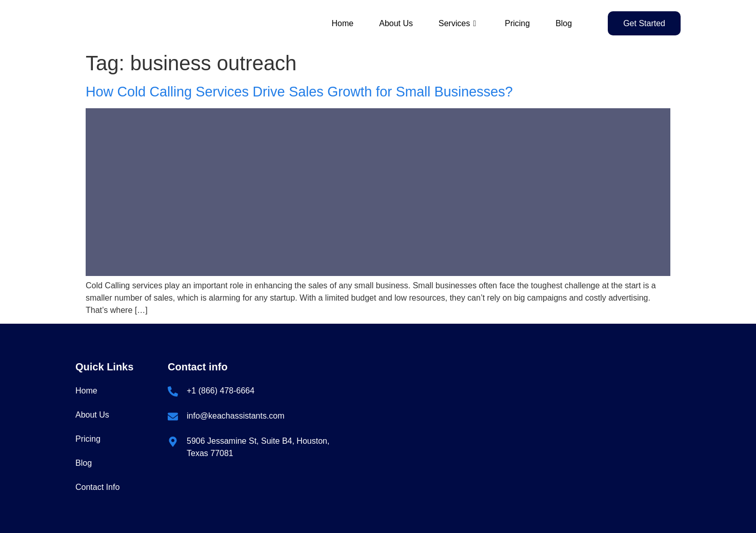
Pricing (517, 23)
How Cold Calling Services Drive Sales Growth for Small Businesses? (299, 92)
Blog (564, 23)
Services (457, 24)
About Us (396, 23)
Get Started (644, 23)
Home (343, 23)
